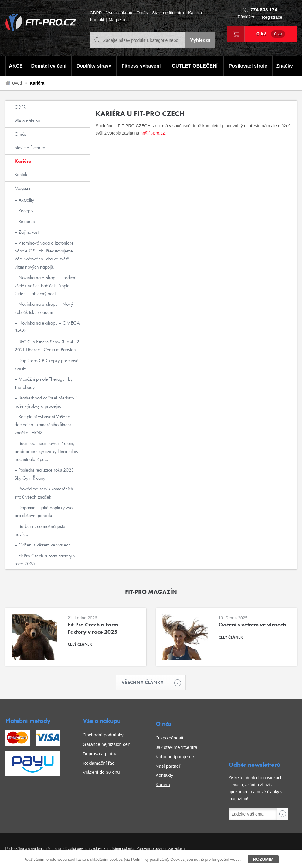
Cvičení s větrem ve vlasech (44, 545)
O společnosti (170, 738)
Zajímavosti (28, 232)
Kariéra (195, 13)
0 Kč (271, 34)
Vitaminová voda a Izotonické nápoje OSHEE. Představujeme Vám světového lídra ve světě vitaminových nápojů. (44, 255)
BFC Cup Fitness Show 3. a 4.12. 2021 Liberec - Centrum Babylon (48, 346)
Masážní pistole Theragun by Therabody (44, 383)
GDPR (96, 13)
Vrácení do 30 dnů (101, 772)
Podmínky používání (149, 859)
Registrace (272, 17)
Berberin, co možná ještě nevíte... (40, 530)
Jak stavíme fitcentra (177, 748)
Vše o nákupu (119, 13)
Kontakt (97, 20)
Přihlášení (247, 17)
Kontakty (165, 775)
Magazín (117, 20)
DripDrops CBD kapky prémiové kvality (47, 364)
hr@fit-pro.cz (152, 133)
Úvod (17, 83)
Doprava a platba (100, 754)
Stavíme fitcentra (168, 13)
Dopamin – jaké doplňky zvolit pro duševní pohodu (45, 511)
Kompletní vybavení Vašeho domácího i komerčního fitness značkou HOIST (43, 425)
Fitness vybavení (141, 66)
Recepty (25, 210)
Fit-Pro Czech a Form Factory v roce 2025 (45, 560)
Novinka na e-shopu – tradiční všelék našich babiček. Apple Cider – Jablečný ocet (45, 285)
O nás (142, 13)
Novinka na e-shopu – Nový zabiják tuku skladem (44, 308)
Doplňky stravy (94, 66)
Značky (285, 66)
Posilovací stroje (248, 66)
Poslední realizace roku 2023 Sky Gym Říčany (44, 474)
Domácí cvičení (48, 66)
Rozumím (263, 859)
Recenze (26, 221)
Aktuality (26, 200)
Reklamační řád (99, 763)
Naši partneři (169, 766)
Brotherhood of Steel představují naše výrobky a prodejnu (46, 402)
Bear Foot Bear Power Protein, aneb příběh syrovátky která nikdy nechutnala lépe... (46, 451)
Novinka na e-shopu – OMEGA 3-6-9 (47, 327)
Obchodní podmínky (103, 735)
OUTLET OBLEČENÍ (195, 66)
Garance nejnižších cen (107, 744)
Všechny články (145, 683)
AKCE (16, 66)
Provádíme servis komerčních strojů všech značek (44, 493)
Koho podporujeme (175, 757)
